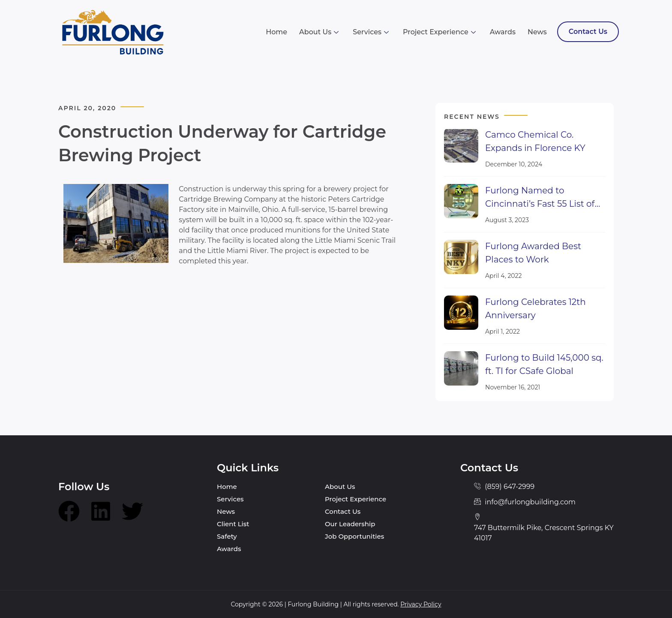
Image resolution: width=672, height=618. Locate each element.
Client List (233, 524)
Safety (227, 536)
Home (276, 32)
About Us (320, 32)
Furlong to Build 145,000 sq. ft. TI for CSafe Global (544, 364)
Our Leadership (350, 524)
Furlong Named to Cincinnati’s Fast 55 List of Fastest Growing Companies (540, 198)
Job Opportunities (354, 536)
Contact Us (588, 32)
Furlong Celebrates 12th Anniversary (535, 309)
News (537, 32)
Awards (503, 32)
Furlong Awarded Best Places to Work (533, 253)
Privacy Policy (421, 604)
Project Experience (440, 32)
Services (372, 32)
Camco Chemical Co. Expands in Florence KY (535, 141)
